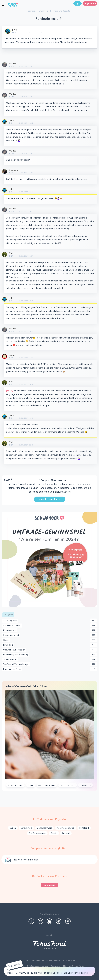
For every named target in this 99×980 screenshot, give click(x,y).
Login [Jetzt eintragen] (77, 3)
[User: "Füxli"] (4, 255)
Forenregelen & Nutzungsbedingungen (32, 966)
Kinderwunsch (10, 631)
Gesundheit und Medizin (15, 650)
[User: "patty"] (8, 31)
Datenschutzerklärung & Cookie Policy (67, 966)
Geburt (7, 640)
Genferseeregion (37, 833)
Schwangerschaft (12, 635)
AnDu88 (12, 64)
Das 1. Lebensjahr (68, 785)
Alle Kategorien (11, 621)
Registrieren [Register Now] (90, 3)
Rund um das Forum (13, 669)
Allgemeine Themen (13, 626)
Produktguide (85, 785)
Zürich (13, 828)
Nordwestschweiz (66, 828)
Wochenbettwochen (47, 785)
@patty (10, 391)
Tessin (54, 833)
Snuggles (13, 170)
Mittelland (84, 828)
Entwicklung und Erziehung (16, 655)
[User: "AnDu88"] (4, 65)
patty (15, 30)
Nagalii (12, 355)
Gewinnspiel (49, 885)
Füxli (11, 253)
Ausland (66, 833)
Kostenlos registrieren (49, 499)
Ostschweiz (26, 828)
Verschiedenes (10, 660)
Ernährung (8, 645)
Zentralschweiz (44, 828)
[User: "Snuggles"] (4, 171)
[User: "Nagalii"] (4, 356)
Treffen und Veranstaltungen (17, 664)
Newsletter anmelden (26, 860)
